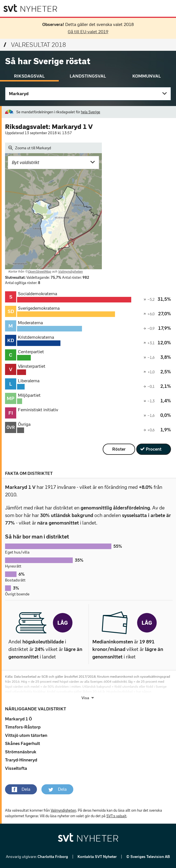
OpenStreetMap (40, 271)
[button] (21, 789)
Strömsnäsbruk (21, 752)
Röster (119, 449)
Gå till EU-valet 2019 (88, 32)
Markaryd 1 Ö (18, 719)
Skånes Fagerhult (23, 743)
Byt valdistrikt (25, 163)
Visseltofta (16, 768)
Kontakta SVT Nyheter (98, 857)
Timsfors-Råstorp (23, 727)
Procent (154, 449)
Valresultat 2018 (35, 45)
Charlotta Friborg (53, 857)
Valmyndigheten (71, 271)
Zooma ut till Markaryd (30, 148)
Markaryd (19, 94)
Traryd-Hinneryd (21, 760)
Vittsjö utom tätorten (26, 735)
